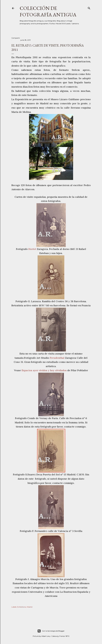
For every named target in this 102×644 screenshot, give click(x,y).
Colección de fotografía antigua (48, 11)
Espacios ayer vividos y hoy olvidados (44, 370)
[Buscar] (89, 8)
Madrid (30, 607)
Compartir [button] (16, 38)
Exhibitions (22, 607)
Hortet (33, 249)
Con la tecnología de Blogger (51, 631)
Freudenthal (57, 358)
